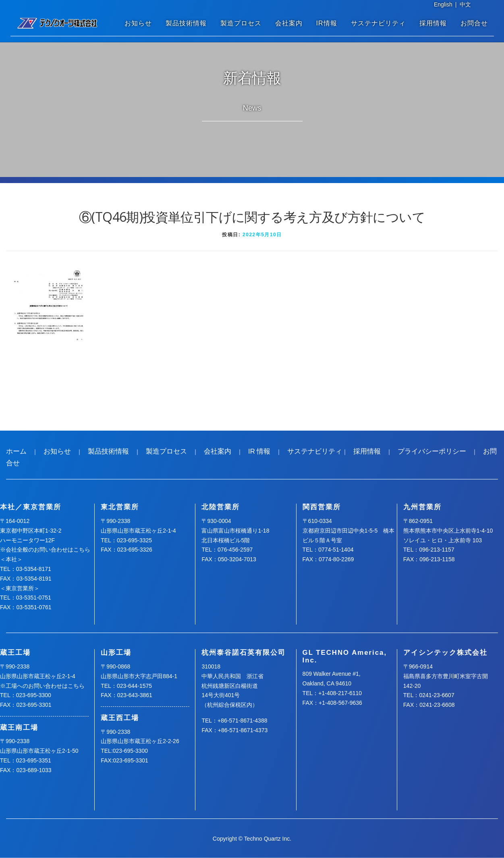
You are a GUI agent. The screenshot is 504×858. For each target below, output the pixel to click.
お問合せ (474, 23)
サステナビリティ (378, 23)
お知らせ (138, 23)
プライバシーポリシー (432, 451)
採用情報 (433, 23)
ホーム (16, 451)
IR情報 (327, 23)
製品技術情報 (186, 23)
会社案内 (289, 23)
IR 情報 (259, 451)
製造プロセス (241, 23)
